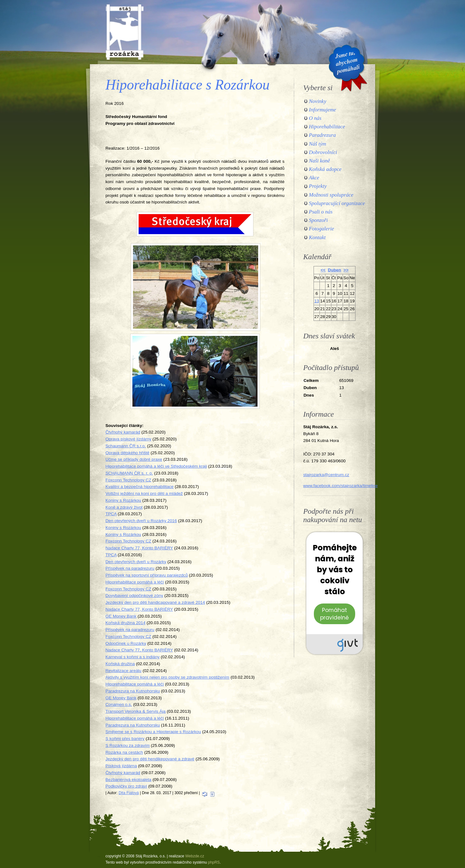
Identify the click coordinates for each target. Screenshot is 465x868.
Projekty (318, 186)
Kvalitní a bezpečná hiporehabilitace (140, 487)
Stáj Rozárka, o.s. (125, 32)
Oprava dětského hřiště (128, 453)
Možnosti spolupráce (331, 195)
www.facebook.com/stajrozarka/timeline (340, 486)
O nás (315, 118)
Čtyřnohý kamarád (123, 432)
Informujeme (322, 110)
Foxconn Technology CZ (128, 480)
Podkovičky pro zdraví (126, 786)
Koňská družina (120, 664)
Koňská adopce (325, 169)
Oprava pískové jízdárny (128, 439)
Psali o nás (321, 212)
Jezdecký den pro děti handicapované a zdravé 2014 (155, 602)
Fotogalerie (321, 229)
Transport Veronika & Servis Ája (135, 711)
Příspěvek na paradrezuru (130, 568)
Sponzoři (318, 220)
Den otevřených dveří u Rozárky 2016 (141, 521)
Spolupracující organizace (337, 203)
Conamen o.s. (119, 704)
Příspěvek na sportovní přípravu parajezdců (147, 575)
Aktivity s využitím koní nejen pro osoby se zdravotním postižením (167, 677)
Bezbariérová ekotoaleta (128, 780)
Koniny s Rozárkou (123, 500)
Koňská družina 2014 (125, 623)
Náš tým (317, 144)
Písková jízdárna (121, 766)
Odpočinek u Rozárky (126, 643)
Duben (335, 270)
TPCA (111, 514)
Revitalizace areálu (123, 671)
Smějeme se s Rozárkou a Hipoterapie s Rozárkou (153, 732)
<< (323, 270)
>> (346, 270)
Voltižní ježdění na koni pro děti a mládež (144, 493)
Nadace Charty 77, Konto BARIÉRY (139, 548)
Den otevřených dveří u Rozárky (136, 562)
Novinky (318, 101)
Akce (314, 178)
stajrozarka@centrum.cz (326, 475)
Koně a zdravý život (124, 507)
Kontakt (317, 237)
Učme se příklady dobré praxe (134, 459)
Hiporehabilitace (327, 127)
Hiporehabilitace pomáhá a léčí (135, 582)
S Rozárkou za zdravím (128, 745)
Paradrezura (322, 135)
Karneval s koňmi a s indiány (133, 657)
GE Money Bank (121, 616)
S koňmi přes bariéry (125, 739)
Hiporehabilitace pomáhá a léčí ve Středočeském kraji (156, 466)
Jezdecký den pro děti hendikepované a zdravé (150, 759)
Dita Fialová (129, 793)
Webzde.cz (195, 856)
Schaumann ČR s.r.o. (126, 446)
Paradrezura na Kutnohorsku (133, 691)
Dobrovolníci (323, 152)
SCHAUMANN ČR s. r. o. (129, 473)
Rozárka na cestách (124, 752)
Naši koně (319, 161)
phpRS (214, 862)
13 (317, 301)
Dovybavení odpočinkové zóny (134, 596)
